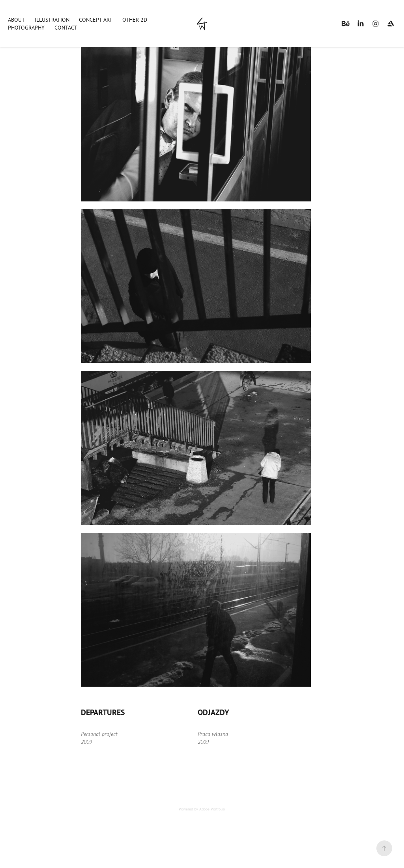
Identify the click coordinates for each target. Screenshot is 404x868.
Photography (26, 27)
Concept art (96, 20)
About (16, 20)
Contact (66, 27)
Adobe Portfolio (212, 809)
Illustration (52, 20)
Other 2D (135, 20)
